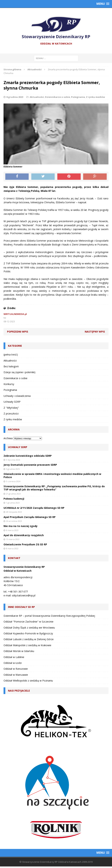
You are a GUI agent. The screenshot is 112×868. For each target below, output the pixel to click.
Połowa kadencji (14, 499)
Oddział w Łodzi (13, 663)
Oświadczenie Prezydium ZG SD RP (25, 544)
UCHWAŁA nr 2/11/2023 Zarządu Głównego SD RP (34, 508)
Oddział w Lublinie (14, 657)
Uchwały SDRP (12, 402)
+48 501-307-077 (18, 592)
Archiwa (8, 438)
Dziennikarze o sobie (58, 97)
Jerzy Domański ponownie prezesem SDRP (30, 465)
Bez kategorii (11, 366)
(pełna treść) (11, 355)
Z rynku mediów (95, 97)
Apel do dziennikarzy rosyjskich (24, 535)
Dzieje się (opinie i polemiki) (19, 372)
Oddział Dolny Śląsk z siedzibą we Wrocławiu (29, 628)
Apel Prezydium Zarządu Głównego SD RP (30, 517)
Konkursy (9, 384)
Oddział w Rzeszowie (16, 669)
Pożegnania (78, 97)
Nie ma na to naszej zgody (21, 526)
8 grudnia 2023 (15, 97)
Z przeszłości (11, 414)
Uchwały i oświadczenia (17, 396)
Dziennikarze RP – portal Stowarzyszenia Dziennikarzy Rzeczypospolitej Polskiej (49, 616)
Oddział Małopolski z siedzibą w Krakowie (27, 645)
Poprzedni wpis (18, 332)
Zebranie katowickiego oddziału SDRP (28, 456)
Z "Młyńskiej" (11, 408)
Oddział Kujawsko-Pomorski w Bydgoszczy (28, 633)
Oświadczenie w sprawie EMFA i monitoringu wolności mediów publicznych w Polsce (52, 476)
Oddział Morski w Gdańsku (19, 651)
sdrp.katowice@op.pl (24, 595)
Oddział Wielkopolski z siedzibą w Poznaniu (28, 681)
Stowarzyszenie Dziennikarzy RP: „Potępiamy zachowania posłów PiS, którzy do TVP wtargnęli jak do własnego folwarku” (54, 488)
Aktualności (37, 97)
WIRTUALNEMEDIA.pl (15, 314)
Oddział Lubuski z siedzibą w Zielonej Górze (29, 639)
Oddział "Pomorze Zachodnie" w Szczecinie (28, 622)
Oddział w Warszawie (16, 675)
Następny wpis (95, 332)
